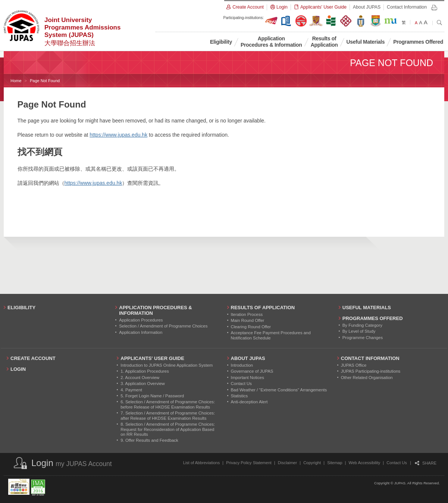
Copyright (312, 463)
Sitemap (335, 463)
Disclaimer (287, 463)
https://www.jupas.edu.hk (118, 135)
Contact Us (397, 463)
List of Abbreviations (201, 463)
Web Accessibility (365, 463)
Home (16, 81)
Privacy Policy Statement (249, 463)
